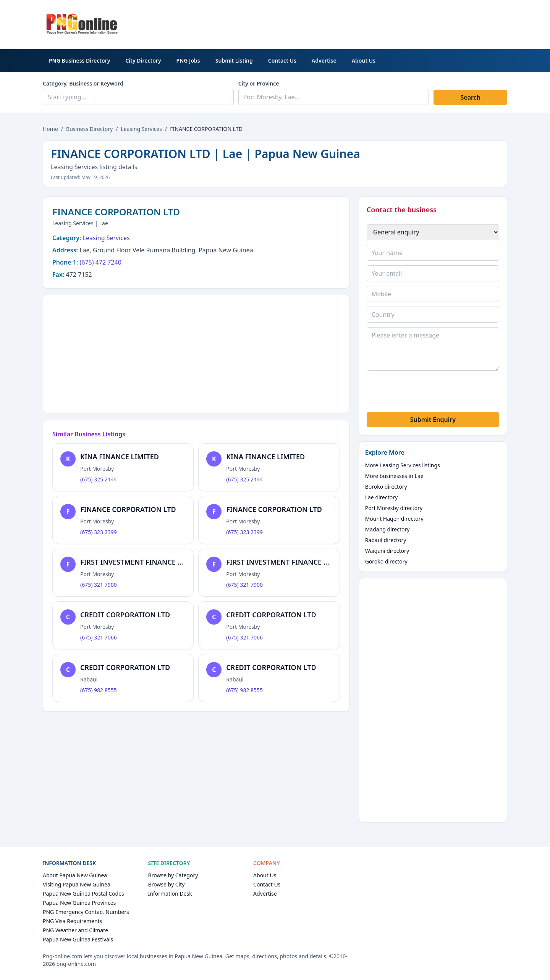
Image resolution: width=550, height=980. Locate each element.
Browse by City (167, 884)
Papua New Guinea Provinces (79, 903)
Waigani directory (387, 551)
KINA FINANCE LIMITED (120, 457)
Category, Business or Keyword (83, 83)
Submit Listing (234, 61)
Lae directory (382, 497)
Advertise (324, 61)
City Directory (143, 61)
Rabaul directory (386, 540)
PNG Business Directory (79, 61)
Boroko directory (386, 487)
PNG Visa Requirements (72, 921)
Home (50, 129)
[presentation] (425, 392)
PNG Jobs (188, 61)
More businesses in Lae (394, 476)
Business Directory (89, 129)
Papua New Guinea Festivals (78, 939)
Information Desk (170, 894)
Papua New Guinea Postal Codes (83, 894)
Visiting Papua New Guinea (77, 884)
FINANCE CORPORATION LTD (128, 509)
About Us (364, 61)
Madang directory (387, 529)
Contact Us (282, 61)
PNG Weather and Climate (75, 930)
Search (470, 97)
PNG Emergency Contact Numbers (86, 912)
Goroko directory (386, 561)
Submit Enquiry (433, 420)
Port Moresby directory (394, 508)
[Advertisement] (368, 23)
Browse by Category (173, 875)
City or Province (259, 83)
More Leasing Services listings (403, 465)
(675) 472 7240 (100, 262)
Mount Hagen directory (394, 519)
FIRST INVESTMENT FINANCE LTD (135, 562)
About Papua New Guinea (75, 875)
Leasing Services (141, 129)
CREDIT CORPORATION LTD (125, 615)
